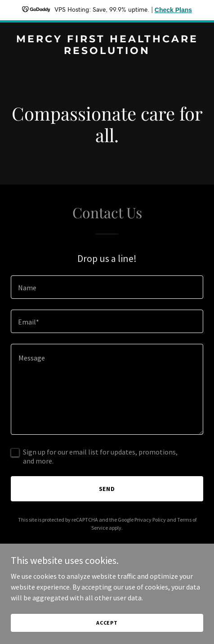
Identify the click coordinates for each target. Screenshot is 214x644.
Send (107, 489)
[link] (107, 51)
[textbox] (107, 287)
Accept (107, 623)
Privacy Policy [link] (150, 520)
